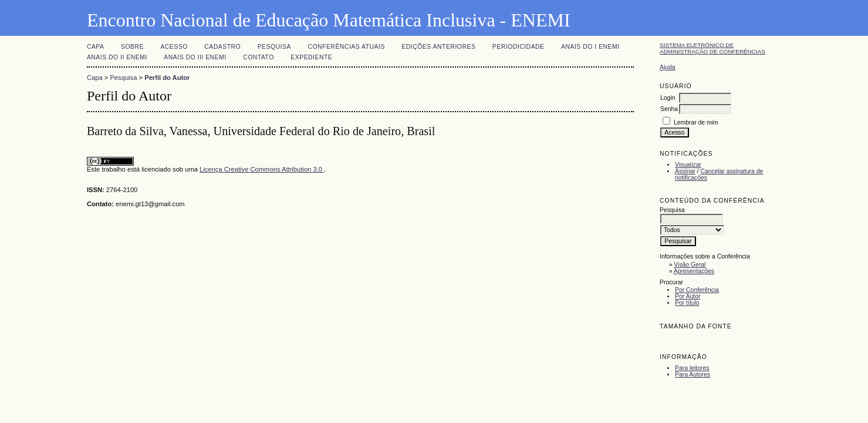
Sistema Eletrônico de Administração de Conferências (712, 48)
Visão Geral (690, 265)
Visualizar (688, 165)
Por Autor (688, 296)
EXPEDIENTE (311, 57)
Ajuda (668, 67)
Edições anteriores (438, 47)
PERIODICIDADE (519, 47)
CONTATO (259, 57)
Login (668, 98)
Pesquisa (274, 47)
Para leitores (692, 368)
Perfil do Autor (167, 78)
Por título (687, 303)
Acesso (174, 47)
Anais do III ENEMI (195, 57)
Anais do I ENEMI (590, 47)
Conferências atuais (346, 47)
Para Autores (693, 375)
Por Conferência (697, 290)
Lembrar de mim (696, 122)
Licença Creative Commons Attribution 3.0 (262, 169)
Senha (669, 109)
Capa (96, 47)
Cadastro (222, 47)
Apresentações (694, 271)
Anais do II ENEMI (117, 57)
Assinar (685, 171)
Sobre (132, 47)
